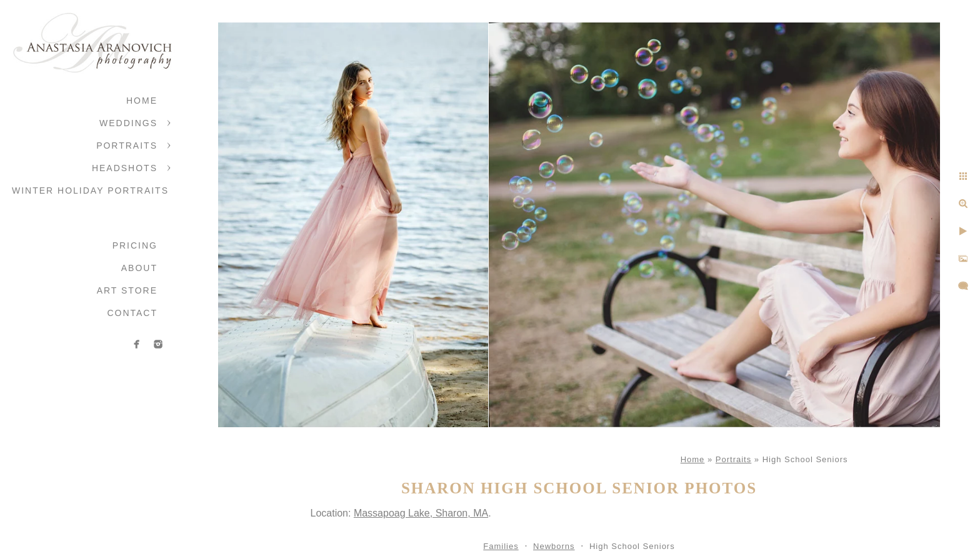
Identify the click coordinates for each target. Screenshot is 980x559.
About (139, 268)
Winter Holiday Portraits (90, 190)
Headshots (125, 168)
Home (142, 101)
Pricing (135, 245)
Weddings (128, 123)
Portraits (127, 146)
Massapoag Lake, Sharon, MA (421, 513)
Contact (132, 313)
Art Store (127, 290)
